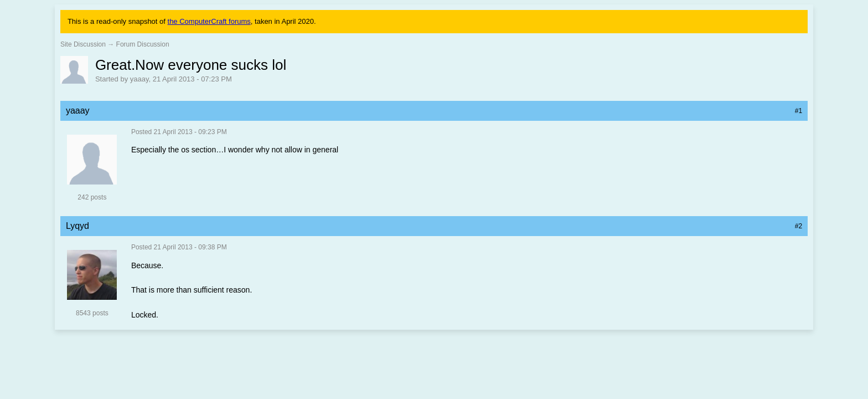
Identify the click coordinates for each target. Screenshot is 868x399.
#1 (799, 111)
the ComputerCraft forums (209, 21)
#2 (799, 226)
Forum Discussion (143, 44)
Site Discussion (83, 44)
